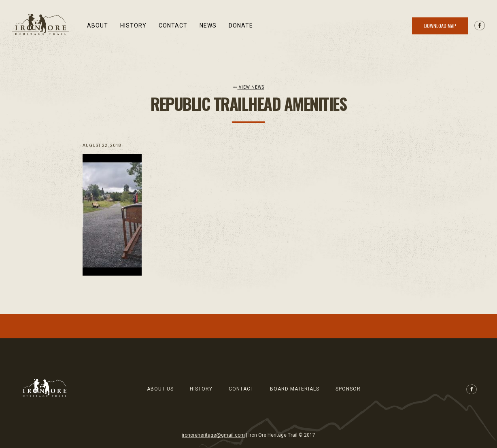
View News (249, 87)
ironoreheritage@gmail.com (213, 435)
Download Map (440, 26)
